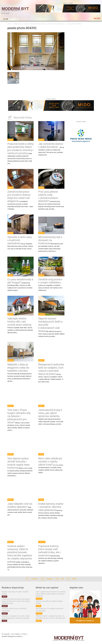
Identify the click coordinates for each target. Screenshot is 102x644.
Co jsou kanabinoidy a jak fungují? (20, 281)
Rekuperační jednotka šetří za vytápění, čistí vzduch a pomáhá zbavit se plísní (51, 369)
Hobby (10, 275)
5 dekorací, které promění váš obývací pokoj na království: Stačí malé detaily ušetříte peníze (15, 597)
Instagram (49, 578)
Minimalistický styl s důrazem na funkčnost (50, 240)
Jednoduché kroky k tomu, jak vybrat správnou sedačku (50, 413)
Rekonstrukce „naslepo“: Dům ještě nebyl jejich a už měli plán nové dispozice (39, 24)
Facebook (35, 578)
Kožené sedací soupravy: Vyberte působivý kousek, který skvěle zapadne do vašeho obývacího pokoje (20, 554)
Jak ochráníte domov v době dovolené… (51, 145)
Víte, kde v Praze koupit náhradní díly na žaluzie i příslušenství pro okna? (19, 416)
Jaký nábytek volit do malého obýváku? (20, 505)
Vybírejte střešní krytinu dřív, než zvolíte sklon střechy (19, 321)
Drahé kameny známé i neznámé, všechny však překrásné (51, 507)
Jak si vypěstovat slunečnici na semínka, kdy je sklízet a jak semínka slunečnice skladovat (50, 592)
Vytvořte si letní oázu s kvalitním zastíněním (20, 240)
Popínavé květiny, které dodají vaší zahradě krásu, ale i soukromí (49, 550)
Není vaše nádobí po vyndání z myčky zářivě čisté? (50, 461)
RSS (62, 578)
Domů (9, 24)
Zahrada (42, 314)
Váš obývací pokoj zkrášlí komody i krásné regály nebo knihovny (19, 463)
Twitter (73, 578)
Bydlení (10, 139)
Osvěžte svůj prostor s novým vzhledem (50, 281)
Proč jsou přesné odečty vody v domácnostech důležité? (48, 196)
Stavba (4, 593)
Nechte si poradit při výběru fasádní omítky (17, 590)
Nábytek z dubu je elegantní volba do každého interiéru (18, 367)
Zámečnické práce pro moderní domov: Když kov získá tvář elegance (19, 196)
